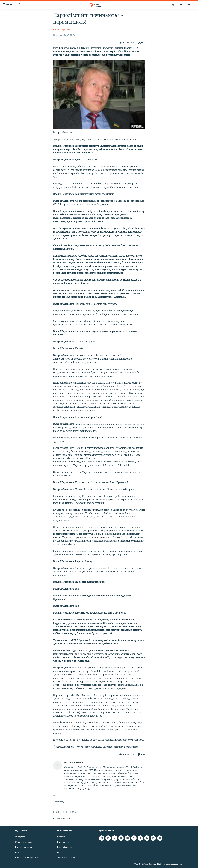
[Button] (127, 43)
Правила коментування (27, 858)
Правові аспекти (65, 847)
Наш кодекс (63, 842)
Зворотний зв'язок (66, 858)
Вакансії (61, 853)
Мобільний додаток (25, 842)
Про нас (61, 837)
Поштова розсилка (24, 847)
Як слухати (20, 837)
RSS (17, 853)
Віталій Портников (62, 30)
